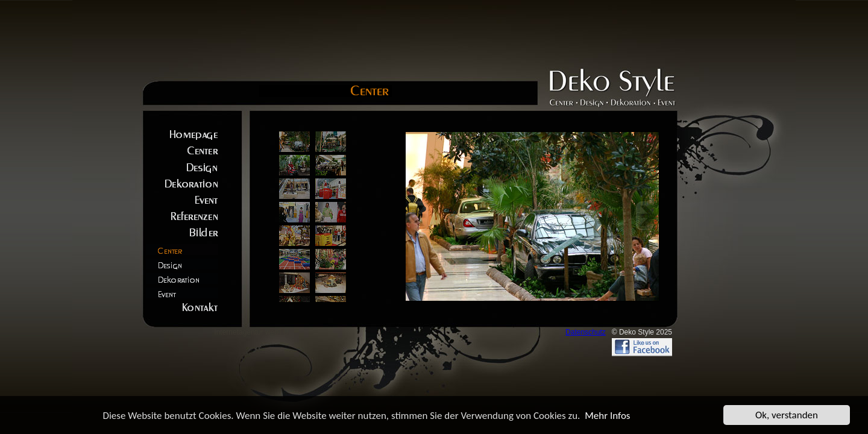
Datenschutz (586, 332)
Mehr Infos (607, 416)
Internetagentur (238, 332)
